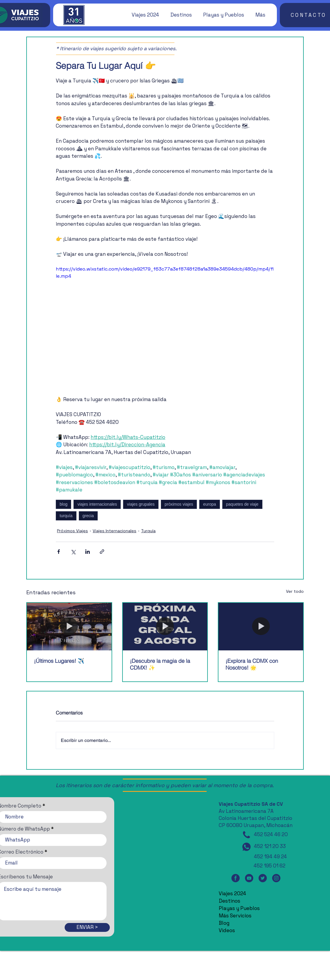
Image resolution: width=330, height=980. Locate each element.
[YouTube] (249, 878)
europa (210, 504)
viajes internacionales (97, 504)
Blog (224, 923)
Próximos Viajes (72, 531)
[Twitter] (263, 878)
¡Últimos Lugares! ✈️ (59, 661)
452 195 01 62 (269, 866)
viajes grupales (141, 504)
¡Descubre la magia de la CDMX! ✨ (160, 664)
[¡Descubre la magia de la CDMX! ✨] (165, 627)
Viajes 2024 (232, 893)
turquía (66, 516)
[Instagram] (276, 878)
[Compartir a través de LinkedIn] (88, 552)
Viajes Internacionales (115, 531)
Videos (227, 930)
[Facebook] (236, 878)
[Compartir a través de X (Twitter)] (73, 552)
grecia (88, 516)
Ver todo (295, 591)
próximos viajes (179, 504)
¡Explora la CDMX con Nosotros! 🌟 (252, 664)
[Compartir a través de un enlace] (102, 552)
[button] (143, 15)
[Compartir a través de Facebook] (59, 552)
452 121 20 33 (270, 846)
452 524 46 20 (271, 834)
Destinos (229, 901)
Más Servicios (235, 916)
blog (63, 504)
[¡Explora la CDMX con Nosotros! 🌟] (261, 627)
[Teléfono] (246, 835)
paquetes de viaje (242, 504)
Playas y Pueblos (239, 908)
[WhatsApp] (246, 847)
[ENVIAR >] (87, 927)
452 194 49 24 (270, 857)
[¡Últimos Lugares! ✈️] (69, 627)
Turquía (148, 531)
